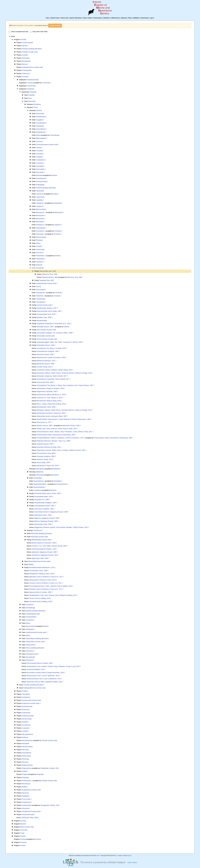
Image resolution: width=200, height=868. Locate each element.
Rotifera (25, 787)
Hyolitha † (25, 722)
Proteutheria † (41, 256)
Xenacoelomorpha (28, 815)
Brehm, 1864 (50, 277)
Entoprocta (26, 710)
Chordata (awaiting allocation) (33, 685)
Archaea (23, 821)
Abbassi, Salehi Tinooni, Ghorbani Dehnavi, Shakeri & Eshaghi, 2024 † (65, 373)
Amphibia (32, 95)
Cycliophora (26, 697)
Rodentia (39, 265)
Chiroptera (40, 151)
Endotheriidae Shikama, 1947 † (47, 308)
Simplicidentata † (47, 283)
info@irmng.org (127, 856)
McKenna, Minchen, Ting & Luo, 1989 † (54, 441)
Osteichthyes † (36, 642)
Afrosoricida (40, 114)
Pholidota (39, 240)
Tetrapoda (33, 92)
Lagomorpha (40, 197)
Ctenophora (26, 694)
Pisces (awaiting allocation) (35, 648)
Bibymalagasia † (42, 138)
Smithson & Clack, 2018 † (43, 580)
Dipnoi (28, 623)
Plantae (23, 836)
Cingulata (39, 157)
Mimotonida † (41, 219)
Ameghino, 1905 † (46, 456)
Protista (23, 839)
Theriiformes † (38, 530)
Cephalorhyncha (32, 67)
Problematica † (27, 781)
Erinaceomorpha (42, 182)
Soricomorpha (41, 290)
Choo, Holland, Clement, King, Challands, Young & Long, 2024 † (54, 666)
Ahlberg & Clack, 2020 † (42, 574)
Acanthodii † (30, 605)
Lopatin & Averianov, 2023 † (52, 358)
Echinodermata (27, 706)
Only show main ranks (39, 32)
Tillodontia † (40, 296)
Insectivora (40, 194)
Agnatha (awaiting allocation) (36, 611)
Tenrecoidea (46, 336)
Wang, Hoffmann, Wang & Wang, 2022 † (55, 370)
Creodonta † (40, 163)
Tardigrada (26, 796)
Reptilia (31, 564)
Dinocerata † (40, 172)
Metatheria (57, 469)
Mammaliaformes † (40, 561)
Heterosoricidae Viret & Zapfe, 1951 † (50, 311)
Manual (124, 18)
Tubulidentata (41, 299)
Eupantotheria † (39, 481)
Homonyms (98, 18)
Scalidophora (31, 790)
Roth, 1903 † (46, 382)
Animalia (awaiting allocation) (32, 49)
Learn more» (132, 862)
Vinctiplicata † (32, 811)
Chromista (24, 830)
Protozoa (38, 839)
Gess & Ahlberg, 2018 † (40, 598)
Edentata (39, 175)
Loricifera (25, 731)
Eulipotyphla (40, 185)
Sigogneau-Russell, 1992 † (45, 552)
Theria (35, 107)
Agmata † (25, 46)
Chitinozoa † (26, 74)
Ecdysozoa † (31, 703)
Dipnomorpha (30, 626)
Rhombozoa (26, 784)
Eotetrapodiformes (34, 688)
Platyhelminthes (27, 765)
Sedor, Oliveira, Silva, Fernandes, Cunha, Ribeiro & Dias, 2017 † (65, 432)
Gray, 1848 (50, 274)
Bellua (38, 135)
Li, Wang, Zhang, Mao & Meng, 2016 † (52, 404)
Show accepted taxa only (18, 32)
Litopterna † (40, 206)
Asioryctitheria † (41, 129)
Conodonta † (30, 620)
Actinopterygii (30, 608)
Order (34, 268)
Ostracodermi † (31, 645)
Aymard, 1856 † (46, 354)
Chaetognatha (27, 70)
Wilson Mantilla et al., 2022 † (52, 395)
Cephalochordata (33, 80)
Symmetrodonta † (62, 484)
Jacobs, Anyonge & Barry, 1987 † (52, 416)
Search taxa (55, 18)
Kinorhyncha (26, 725)
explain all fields (55, 26)
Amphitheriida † (41, 117)
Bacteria (23, 824)
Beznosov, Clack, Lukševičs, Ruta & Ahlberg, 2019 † (51, 586)
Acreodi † (45, 305)
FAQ (129, 18)
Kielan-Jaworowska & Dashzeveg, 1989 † (56, 435)
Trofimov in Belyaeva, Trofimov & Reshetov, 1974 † (61, 438)
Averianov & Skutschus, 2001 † (52, 413)
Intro (48, 18)
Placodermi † (30, 651)
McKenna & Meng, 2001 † (49, 447)
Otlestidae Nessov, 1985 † (46, 327)
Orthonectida (26, 756)
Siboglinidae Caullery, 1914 (50, 768)
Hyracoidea (40, 191)
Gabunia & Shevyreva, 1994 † (44, 543)
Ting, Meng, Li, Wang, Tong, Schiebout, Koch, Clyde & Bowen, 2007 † (66, 385)
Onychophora (27, 753)
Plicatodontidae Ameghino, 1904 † (46, 503)
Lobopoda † (26, 728)
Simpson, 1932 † (45, 549)
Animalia (23, 40)
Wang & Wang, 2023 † (49, 401)
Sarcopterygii (30, 657)
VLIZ (98, 856)
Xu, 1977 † (45, 422)
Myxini (28, 635)
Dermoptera (40, 166)
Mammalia (32, 101)
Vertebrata (31, 89)
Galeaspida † (30, 629)
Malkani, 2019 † (36, 669)
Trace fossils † (27, 799)
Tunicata (30, 83)
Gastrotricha (26, 713)
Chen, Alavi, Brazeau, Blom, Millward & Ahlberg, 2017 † (54, 595)
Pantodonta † (41, 231)
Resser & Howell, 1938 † (40, 663)
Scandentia (40, 268)
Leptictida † (40, 200)
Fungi (22, 833)
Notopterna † (40, 225)
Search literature (76, 18)
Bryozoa (25, 64)
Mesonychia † (41, 212)
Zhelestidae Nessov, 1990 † (46, 345)
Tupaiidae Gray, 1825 (46, 280)
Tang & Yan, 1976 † (48, 466)
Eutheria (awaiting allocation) (46, 188)
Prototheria (37, 104)
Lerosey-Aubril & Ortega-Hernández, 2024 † (46, 673)
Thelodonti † (30, 660)
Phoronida (25, 759)
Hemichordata (27, 719)
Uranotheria (38, 490)
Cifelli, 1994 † (43, 524)
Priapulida (40, 774)
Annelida (25, 55)
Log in (152, 18)
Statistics (107, 18)
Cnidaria (25, 691)
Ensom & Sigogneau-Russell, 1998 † (51, 512)
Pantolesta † (40, 234)
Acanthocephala (27, 43)
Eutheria (39, 111)
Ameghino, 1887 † (48, 351)
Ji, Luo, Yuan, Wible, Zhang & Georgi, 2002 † (50, 546)
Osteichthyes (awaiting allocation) (37, 639)
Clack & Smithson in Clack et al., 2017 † (47, 577)
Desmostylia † (41, 169)
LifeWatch (136, 18)
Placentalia (40, 475)
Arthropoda (26, 58)
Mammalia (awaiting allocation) (42, 534)
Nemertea (25, 750)
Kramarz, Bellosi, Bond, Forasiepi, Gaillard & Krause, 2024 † (62, 450)
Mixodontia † (40, 222)
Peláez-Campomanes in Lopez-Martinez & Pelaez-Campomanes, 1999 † (64, 419)
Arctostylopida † (41, 123)
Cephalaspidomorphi (33, 614)
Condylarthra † (41, 160)
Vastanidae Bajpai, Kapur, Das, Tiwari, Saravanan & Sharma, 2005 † (60, 342)
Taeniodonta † (41, 293)
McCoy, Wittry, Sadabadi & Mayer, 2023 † (45, 682)
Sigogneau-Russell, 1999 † (47, 518)
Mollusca (25, 737)
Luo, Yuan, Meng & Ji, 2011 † (50, 398)
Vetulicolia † (26, 808)
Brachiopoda (26, 61)
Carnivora (39, 141)
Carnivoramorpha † (48, 145)
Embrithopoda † (42, 178)
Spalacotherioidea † (40, 484)
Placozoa (25, 762)
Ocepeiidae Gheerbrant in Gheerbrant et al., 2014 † (54, 324)
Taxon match (88, 18)
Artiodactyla (40, 126)
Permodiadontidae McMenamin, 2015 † (42, 568)
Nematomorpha (27, 747)
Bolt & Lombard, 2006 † (41, 592)
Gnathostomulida (28, 716)
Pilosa (38, 243)
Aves (30, 98)
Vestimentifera (27, 805)
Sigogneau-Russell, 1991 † (45, 555)
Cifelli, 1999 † (47, 407)
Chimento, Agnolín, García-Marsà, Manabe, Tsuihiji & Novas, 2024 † (62, 527)
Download (145, 18)
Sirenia (38, 287)
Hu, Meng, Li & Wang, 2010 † (52, 348)
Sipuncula (25, 793)
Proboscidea (40, 250)
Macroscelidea (41, 209)
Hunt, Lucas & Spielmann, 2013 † (43, 676)
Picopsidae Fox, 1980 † (42, 500)
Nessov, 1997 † (46, 444)
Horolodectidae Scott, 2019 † (47, 314)
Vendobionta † (27, 802)
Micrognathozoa (27, 734)
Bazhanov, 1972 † (47, 361)
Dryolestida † (38, 478)
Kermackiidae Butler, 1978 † (44, 497)
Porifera (25, 771)
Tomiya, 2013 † (45, 367)
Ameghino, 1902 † (45, 509)
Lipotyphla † (40, 203)
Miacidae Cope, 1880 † (45, 317)
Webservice (116, 18)
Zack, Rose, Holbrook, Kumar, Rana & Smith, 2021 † (57, 429)
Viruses (23, 845)
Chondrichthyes (31, 617)
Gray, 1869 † (46, 453)
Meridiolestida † (42, 540)
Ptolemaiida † (41, 259)
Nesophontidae (42, 321)
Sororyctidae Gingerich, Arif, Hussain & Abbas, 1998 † (55, 333)
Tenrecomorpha (47, 339)
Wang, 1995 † (44, 463)
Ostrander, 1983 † (47, 392)
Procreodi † (40, 253)
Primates (39, 246)
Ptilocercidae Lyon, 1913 (48, 271)
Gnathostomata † (37, 632)
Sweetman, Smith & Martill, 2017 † (52, 376)
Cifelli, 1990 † (40, 558)
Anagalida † (40, 120)
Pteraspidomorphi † (32, 654)
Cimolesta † (40, 154)
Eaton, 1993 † (43, 515)
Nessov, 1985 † (46, 364)
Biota (27, 827)
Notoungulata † (41, 228)
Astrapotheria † (41, 132)
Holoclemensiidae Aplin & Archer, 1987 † (48, 493)
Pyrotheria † (40, 262)
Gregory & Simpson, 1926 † (51, 388)
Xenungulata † (41, 302)
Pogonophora (27, 768)
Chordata (25, 77)
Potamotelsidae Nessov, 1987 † (45, 506)
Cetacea (39, 148)
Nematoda (25, 744)
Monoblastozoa (27, 740)
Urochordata (46, 83)
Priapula (25, 774)
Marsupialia (40, 469)
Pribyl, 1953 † (30, 818)
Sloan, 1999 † (39, 571)
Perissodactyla (54, 135)
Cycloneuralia (32, 700)
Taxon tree (64, 18)
